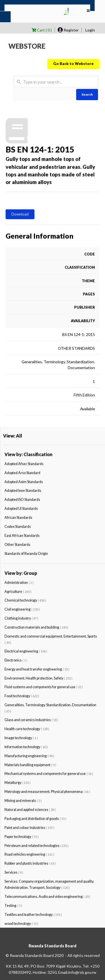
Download (20, 214)
